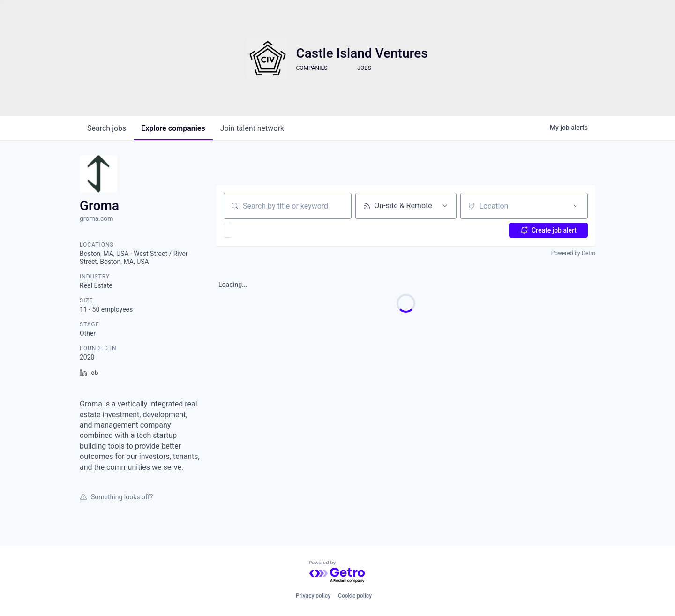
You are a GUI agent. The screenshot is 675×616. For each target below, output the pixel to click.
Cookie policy (355, 596)
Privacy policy (313, 596)
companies (173, 128)
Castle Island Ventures (362, 53)
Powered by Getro (573, 253)
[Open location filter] (576, 206)
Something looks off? (116, 497)
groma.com (97, 218)
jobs (107, 128)
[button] (255, 230)
